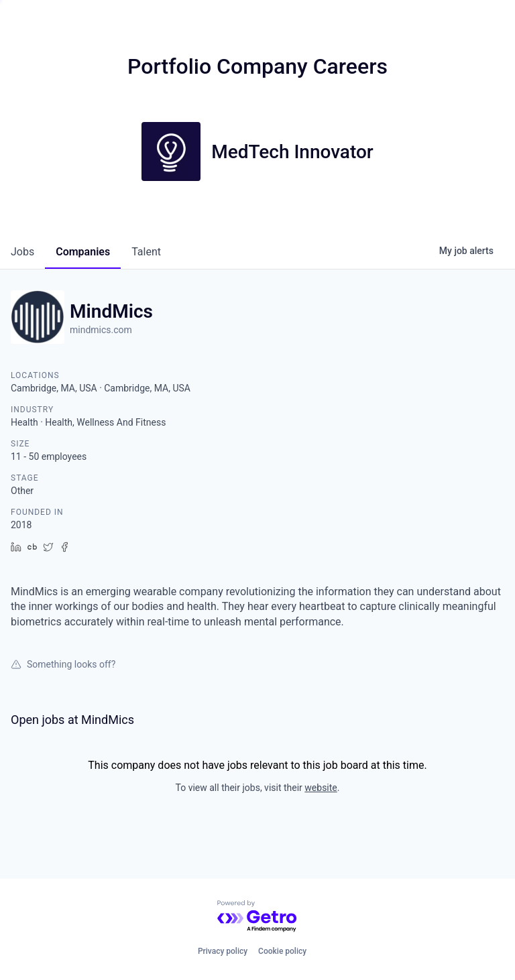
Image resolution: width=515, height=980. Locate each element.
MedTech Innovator (292, 152)
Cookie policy (282, 951)
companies (83, 252)
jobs (22, 252)
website (321, 788)
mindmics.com (101, 330)
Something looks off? (63, 664)
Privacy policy (223, 951)
